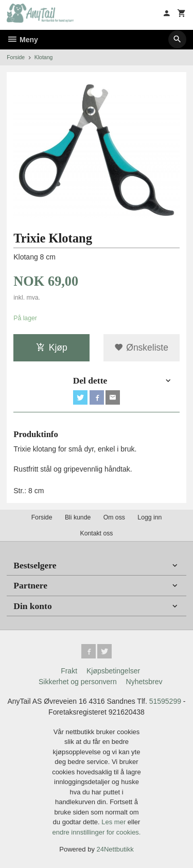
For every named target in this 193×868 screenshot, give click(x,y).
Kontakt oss (96, 533)
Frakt (69, 671)
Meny (22, 40)
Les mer (115, 822)
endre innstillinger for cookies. (97, 832)
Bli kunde (78, 517)
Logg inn (150, 517)
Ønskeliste (141, 348)
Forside (16, 57)
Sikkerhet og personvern (78, 682)
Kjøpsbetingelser (113, 671)
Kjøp (52, 348)
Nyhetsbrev (144, 682)
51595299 (165, 701)
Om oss (114, 517)
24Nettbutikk (115, 849)
